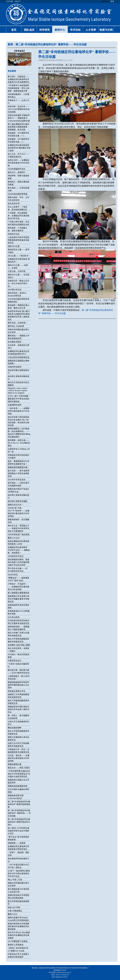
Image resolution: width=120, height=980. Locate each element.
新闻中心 (60, 30)
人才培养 (91, 30)
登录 (112, 1)
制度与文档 (106, 30)
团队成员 (29, 30)
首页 (14, 30)
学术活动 (75, 30)
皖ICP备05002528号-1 (60, 977)
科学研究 (45, 30)
